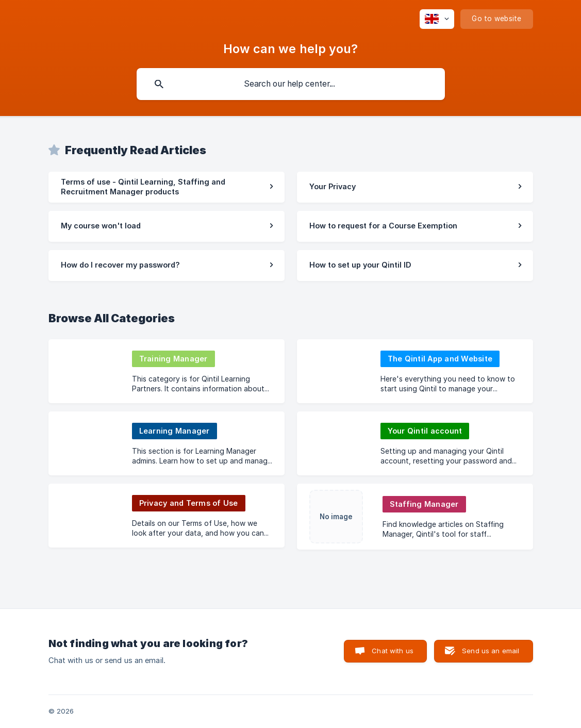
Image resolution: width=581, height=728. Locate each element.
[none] (437, 19)
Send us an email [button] (491, 651)
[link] (167, 187)
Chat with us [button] (393, 651)
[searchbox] (291, 84)
